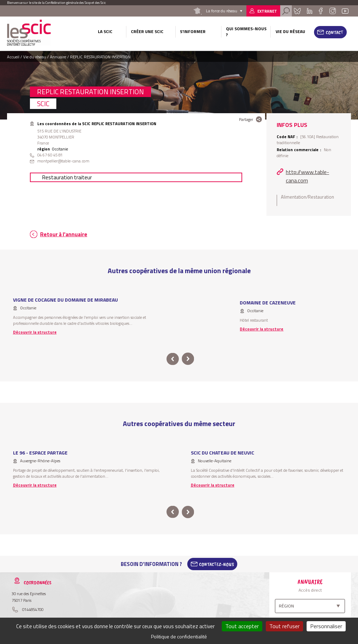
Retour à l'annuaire (64, 234)
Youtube (345, 11)
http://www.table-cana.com (307, 176)
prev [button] (173, 359)
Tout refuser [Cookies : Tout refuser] (284, 626)
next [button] (188, 359)
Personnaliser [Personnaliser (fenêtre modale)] (326, 626)
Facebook (321, 11)
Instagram (333, 11)
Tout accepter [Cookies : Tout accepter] (242, 626)
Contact (335, 32)
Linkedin (309, 11)
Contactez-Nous (216, 564)
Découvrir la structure (35, 332)
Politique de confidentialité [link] (179, 636)
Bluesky (297, 11)
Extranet (267, 11)
